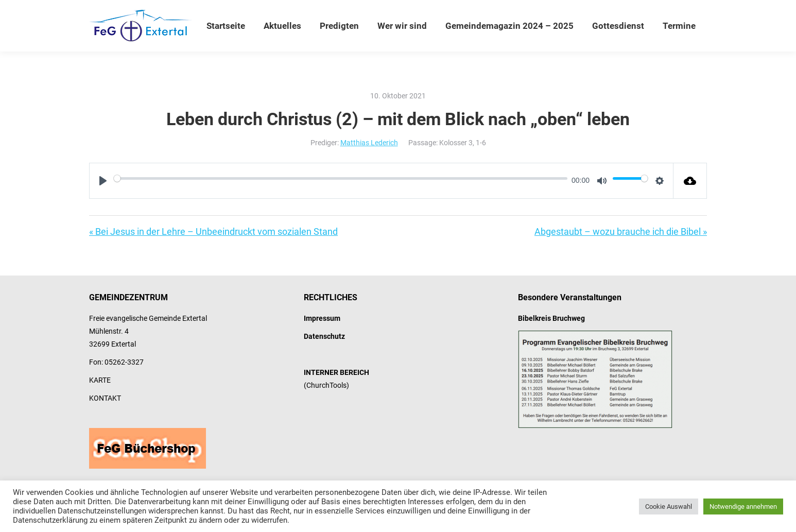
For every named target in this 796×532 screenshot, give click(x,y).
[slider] (341, 178)
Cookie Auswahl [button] (669, 507)
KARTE (100, 380)
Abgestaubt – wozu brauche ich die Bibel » (621, 231)
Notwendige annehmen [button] (743, 507)
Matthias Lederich (369, 143)
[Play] (103, 181)
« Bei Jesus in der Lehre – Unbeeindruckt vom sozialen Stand (213, 231)
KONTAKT (105, 398)
